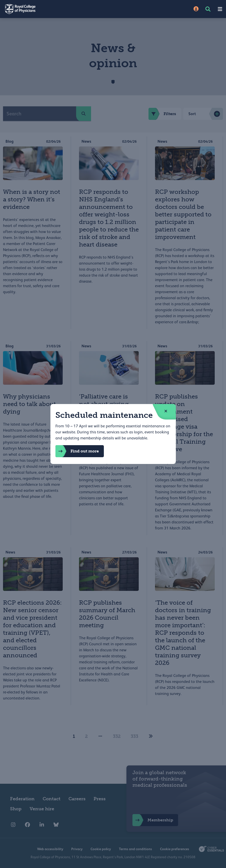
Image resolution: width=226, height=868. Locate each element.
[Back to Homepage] (57, 9)
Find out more (77, 451)
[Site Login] (196, 9)
